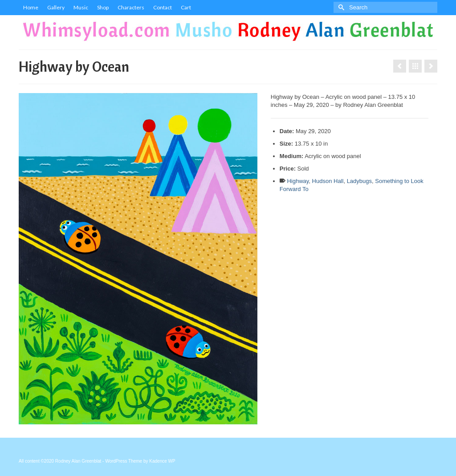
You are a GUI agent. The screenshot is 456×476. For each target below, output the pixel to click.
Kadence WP (162, 461)
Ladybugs (359, 181)
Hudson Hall (328, 181)
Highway (298, 181)
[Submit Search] (340, 7)
